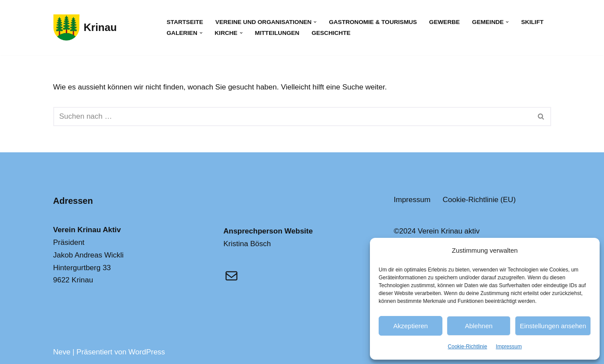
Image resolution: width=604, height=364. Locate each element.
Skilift (532, 22)
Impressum (509, 347)
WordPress (147, 352)
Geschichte (331, 33)
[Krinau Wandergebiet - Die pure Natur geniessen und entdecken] (85, 27)
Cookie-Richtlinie (467, 347)
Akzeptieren (410, 326)
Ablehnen (478, 326)
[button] (315, 22)
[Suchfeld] (292, 117)
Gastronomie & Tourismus (373, 22)
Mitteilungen (277, 33)
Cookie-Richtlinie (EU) (479, 200)
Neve (62, 352)
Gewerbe (445, 22)
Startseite (185, 22)
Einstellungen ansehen (553, 326)
